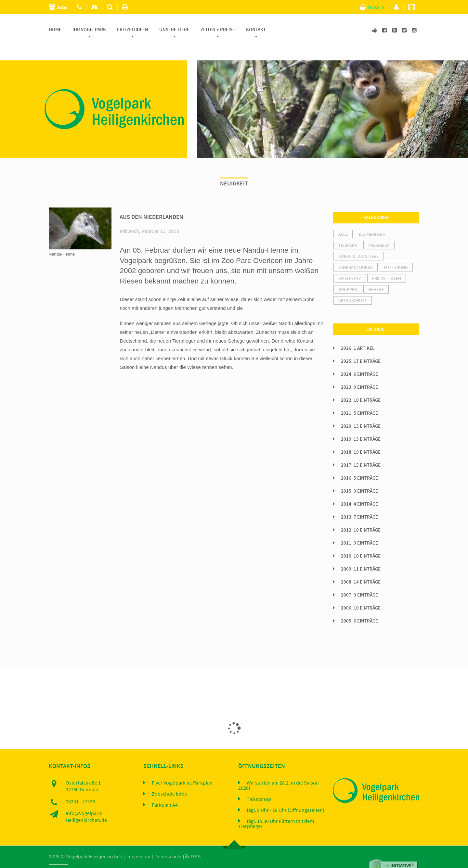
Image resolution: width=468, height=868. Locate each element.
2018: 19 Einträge (361, 437)
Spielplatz (350, 263)
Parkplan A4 (165, 790)
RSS (193, 842)
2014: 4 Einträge (359, 489)
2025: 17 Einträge (361, 346)
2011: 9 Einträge (359, 528)
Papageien (379, 230)
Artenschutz (353, 285)
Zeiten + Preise (218, 30)
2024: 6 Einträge (359, 359)
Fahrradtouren (356, 252)
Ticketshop (259, 784)
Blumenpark (372, 219)
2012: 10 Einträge (361, 515)
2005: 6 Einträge (359, 606)
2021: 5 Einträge (359, 398)
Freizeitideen (133, 30)
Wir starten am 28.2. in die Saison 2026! (279, 770)
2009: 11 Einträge (361, 554)
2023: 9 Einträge (359, 372)
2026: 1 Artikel (358, 333)
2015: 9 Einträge (359, 476)
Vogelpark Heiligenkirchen (94, 842)
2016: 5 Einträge (359, 463)
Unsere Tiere (174, 30)
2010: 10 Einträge (361, 541)
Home (55, 30)
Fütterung (396, 252)
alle (343, 219)
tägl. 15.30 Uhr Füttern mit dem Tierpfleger (276, 809)
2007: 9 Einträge (359, 580)
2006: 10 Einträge (361, 593)
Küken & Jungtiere (358, 241)
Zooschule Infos (169, 779)
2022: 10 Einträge (361, 385)
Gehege (376, 274)
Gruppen (348, 274)
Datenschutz (168, 842)
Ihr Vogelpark (89, 30)
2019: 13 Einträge (361, 424)
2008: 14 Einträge (361, 567)
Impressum (138, 842)
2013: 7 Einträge (359, 502)
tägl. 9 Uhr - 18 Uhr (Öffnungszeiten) (286, 795)
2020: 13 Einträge (361, 411)
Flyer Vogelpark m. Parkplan (182, 768)
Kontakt (256, 30)
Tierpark (348, 230)
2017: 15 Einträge (361, 450)
